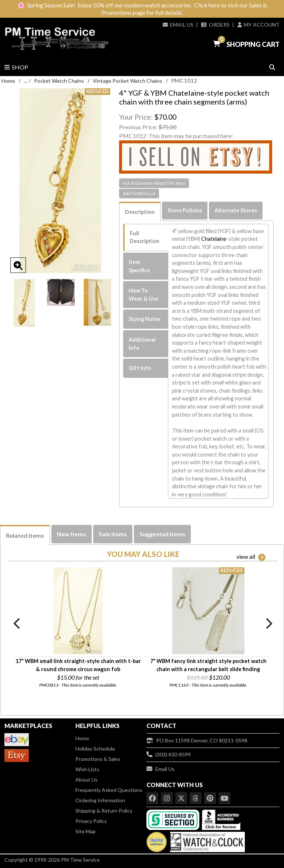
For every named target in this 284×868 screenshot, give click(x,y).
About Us (87, 780)
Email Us (178, 25)
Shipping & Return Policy (104, 811)
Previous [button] (17, 623)
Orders (215, 25)
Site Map (86, 831)
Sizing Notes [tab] (145, 319)
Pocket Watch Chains (59, 81)
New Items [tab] (72, 534)
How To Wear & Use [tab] (143, 295)
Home (8, 81)
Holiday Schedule (95, 749)
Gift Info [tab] (140, 368)
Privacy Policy (91, 821)
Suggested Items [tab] (162, 534)
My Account (258, 25)
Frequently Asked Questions (109, 790)
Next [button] (268, 623)
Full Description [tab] (145, 237)
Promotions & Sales (98, 759)
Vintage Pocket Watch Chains (128, 81)
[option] (24, 303)
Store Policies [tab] (185, 210)
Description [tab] (140, 212)
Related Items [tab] (25, 535)
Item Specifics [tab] (139, 266)
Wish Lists (87, 769)
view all (251, 557)
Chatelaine (214, 239)
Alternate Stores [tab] (236, 210)
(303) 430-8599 (169, 754)
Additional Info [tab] (142, 344)
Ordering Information (100, 800)
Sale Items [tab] (113, 534)
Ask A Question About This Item (154, 183)
